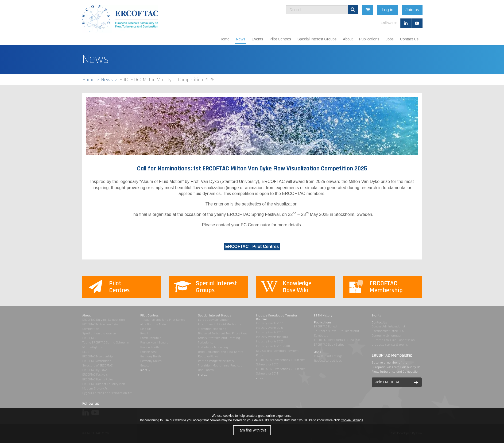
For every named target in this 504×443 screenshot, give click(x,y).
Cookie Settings (352, 420)
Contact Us (409, 39)
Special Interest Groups (317, 39)
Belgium (146, 329)
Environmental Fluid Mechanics (219, 324)
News (241, 39)
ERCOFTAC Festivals (95, 375)
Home (224, 39)
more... (145, 370)
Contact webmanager (387, 336)
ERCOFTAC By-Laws (95, 370)
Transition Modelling (212, 329)
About (348, 39)
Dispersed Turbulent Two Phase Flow (223, 333)
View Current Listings (328, 356)
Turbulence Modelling (213, 347)
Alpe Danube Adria (153, 324)
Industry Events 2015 (270, 332)
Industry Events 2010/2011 (273, 346)
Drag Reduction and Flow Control (221, 352)
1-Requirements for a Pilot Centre (163, 320)
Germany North (151, 356)
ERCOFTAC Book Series (329, 345)
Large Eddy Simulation (214, 320)
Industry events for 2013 (272, 337)
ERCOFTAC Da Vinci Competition (104, 320)
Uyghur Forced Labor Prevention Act (107, 393)
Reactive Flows (208, 356)
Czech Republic (151, 338)
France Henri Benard (154, 343)
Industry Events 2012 (269, 341)
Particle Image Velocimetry (216, 361)
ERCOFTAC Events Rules (98, 379)
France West (148, 352)
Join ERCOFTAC (388, 382)
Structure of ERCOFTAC (97, 366)
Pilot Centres (280, 39)
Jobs (390, 39)
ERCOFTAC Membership (98, 356)
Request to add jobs (328, 361)
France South (150, 347)
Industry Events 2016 (270, 328)
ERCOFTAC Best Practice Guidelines (337, 340)
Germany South (151, 361)
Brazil (144, 333)
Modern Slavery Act (95, 389)
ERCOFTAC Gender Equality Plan (104, 384)
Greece (145, 366)
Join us (465, 10)
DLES (86, 352)
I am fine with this (252, 430)
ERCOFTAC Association (97, 361)
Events (257, 39)
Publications (369, 39)
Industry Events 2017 (269, 323)
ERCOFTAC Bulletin (326, 326)
